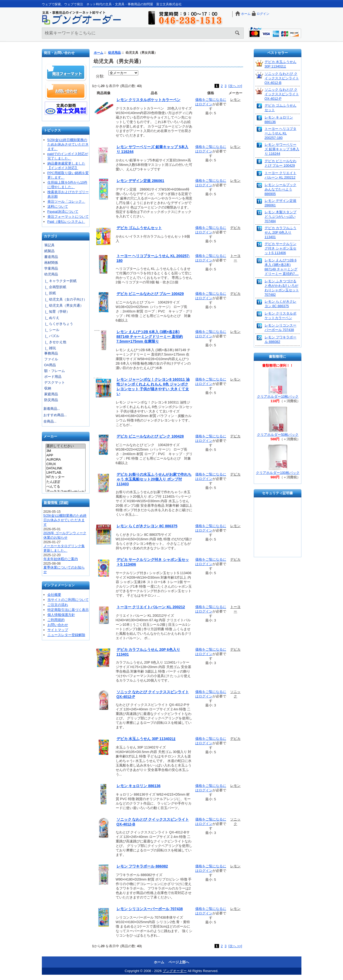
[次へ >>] (235, 86)
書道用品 (51, 257)
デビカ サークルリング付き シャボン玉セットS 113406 (281, 248)
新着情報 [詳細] (56, 503)
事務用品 (51, 353)
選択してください (66, 446)
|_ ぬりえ (51, 318)
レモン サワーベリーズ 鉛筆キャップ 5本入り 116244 (282, 149)
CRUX (66, 464)
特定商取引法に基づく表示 (68, 610)
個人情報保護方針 (61, 615)
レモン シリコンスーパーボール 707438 (150, 909)
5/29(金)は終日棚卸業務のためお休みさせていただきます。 (68, 144)
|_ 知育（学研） (57, 312)
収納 (48, 388)
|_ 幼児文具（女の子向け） (65, 299)
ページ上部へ (179, 962)
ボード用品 (53, 377)
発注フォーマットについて (68, 217)
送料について (58, 207)
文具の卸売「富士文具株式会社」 (66, 108)
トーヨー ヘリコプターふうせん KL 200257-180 (281, 133)
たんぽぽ (66, 482)
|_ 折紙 (50, 293)
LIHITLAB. (66, 473)
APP (66, 455)
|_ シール (51, 330)
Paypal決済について (63, 212)
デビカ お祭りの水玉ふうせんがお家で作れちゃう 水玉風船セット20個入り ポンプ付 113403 (154, 479)
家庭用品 (51, 394)
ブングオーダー (175, 971)
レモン (235, 100)
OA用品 (50, 365)
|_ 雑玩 (50, 348)
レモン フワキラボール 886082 (142, 866)
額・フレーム (55, 371)
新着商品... (52, 409)
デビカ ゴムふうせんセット (139, 228)
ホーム (246, 14)
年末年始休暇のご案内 (61, 559)
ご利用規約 (56, 620)
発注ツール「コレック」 (66, 201)
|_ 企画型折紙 (55, 287)
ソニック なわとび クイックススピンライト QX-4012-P (282, 94)
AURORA (66, 460)
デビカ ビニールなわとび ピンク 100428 (150, 436)
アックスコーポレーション (66, 492)
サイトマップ (58, 630)
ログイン (263, 14)
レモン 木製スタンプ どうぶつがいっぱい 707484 (281, 217)
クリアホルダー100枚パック (278, 473)
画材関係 (51, 263)
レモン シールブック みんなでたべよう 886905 (281, 189)
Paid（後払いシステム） (66, 222)
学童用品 (51, 268)
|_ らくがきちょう (58, 324)
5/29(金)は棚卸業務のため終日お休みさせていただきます (65, 520)
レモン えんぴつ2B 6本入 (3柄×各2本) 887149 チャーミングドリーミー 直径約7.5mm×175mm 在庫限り (150, 337)
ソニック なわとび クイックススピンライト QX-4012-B (282, 78)
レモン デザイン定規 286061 (141, 181)
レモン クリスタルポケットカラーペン (149, 100)
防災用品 (51, 400)
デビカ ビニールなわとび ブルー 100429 (150, 294)
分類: (100, 76)
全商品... (50, 421)
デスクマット (55, 382)
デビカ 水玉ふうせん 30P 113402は (146, 739)
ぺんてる (66, 487)
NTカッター (66, 477)
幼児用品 (114, 53)
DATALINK (66, 468)
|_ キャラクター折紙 (60, 281)
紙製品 (49, 251)
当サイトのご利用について (68, 600)
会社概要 (54, 595)
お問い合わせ (66, 91)
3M (66, 451)
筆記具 (49, 245)
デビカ (235, 228)
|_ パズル (51, 336)
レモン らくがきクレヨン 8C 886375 (147, 526)
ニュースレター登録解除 (66, 635)
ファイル (51, 359)
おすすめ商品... (55, 415)
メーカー (50, 437)
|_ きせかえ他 (55, 342)
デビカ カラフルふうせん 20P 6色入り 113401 (281, 232)
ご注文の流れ (58, 605)
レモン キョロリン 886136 (139, 786)
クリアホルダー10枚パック (278, 396)
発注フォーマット (66, 72)
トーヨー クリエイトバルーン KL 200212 (151, 607)
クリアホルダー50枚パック (278, 435)
